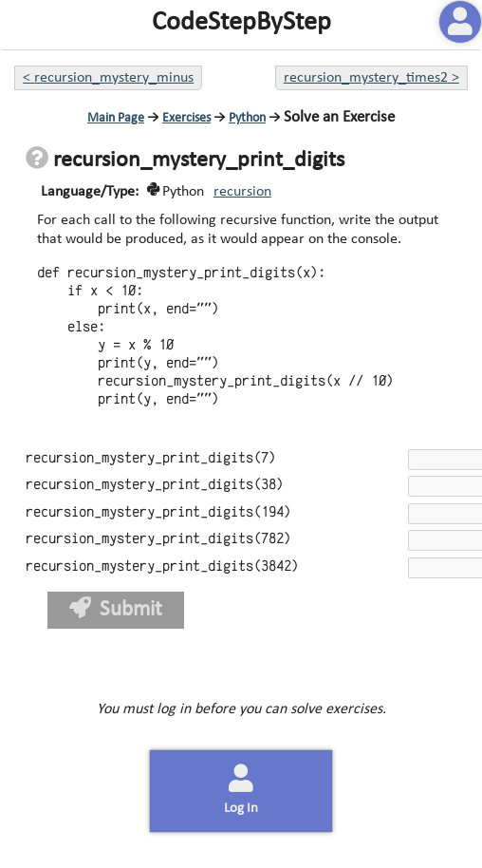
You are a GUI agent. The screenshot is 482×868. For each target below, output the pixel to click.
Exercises (186, 118)
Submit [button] (116, 609)
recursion (242, 192)
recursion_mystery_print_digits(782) (158, 539)
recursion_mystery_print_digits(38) (155, 485)
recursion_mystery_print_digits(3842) (162, 566)
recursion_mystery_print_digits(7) (151, 458)
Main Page (116, 118)
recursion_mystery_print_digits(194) (158, 512)
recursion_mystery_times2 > (371, 78)
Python (247, 118)
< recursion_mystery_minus (108, 78)
